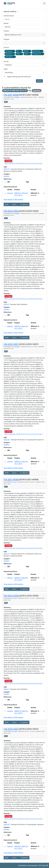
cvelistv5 (17, 97)
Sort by (6, 61)
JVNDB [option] (27, 54)
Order (6, 69)
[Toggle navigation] (44, 3)
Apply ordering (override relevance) (19, 77)
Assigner (7, 39)
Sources (6, 47)
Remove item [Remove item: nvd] (21, 51)
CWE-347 (7, 440)
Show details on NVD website (13, 199)
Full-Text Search (9, 16)
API (40, 865)
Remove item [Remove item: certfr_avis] (14, 54)
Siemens (37, 91)
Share (15, 204)
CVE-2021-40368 (11, 95)
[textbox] (17, 57)
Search (39, 81)
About (44, 865)
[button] (5, 193)
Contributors (22, 865)
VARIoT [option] (19, 54)
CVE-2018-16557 (11, 344)
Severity (7, 158)
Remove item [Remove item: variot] (22, 54)
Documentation (33, 865)
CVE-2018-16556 (11, 211)
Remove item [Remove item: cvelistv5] (14, 51)
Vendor (6, 23)
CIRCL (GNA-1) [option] (10, 57)
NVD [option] (19, 51)
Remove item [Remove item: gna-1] (15, 57)
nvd (16, 482)
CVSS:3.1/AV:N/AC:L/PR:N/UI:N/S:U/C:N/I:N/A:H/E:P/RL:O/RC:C (23, 163)
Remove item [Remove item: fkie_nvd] (30, 51)
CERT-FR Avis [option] (10, 54)
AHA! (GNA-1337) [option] (38, 54)
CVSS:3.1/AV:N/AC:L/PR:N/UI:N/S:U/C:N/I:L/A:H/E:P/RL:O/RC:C (23, 434)
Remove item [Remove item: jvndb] (30, 54)
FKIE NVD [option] (27, 51)
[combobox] (24, 35)
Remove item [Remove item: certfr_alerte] (42, 51)
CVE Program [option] (10, 51)
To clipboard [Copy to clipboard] (24, 204)
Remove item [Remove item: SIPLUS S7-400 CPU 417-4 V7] (42, 35)
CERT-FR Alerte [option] (38, 51)
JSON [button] (7, 204)
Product (6, 31)
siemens (6, 176)
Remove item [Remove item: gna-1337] (43, 54)
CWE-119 (7, 169)
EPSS (6, 102)
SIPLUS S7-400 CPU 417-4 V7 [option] (24, 35)
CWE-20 (6, 304)
